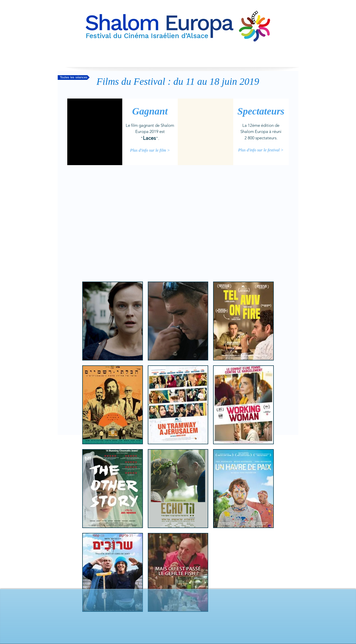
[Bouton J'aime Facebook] (178, 626)
